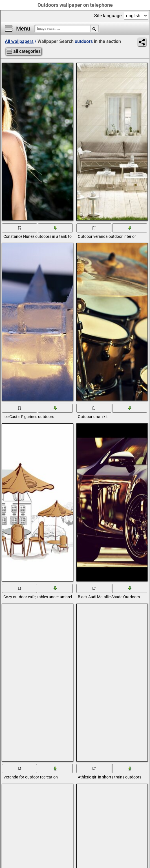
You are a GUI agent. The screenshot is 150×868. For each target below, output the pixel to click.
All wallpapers (19, 41)
